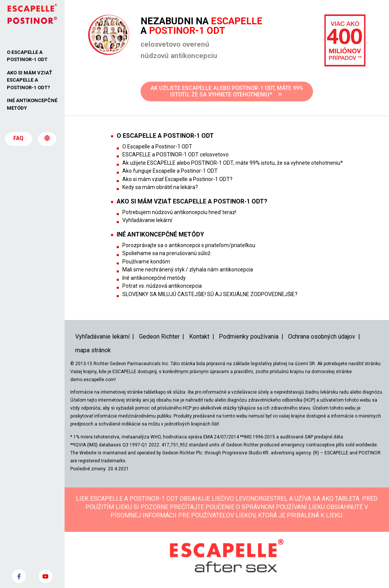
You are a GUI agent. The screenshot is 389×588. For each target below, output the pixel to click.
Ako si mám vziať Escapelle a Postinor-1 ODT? (177, 179)
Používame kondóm (146, 262)
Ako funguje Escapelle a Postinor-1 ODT (170, 171)
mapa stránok (93, 350)
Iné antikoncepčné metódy (154, 278)
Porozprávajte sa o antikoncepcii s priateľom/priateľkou (189, 245)
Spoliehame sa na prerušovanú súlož (166, 253)
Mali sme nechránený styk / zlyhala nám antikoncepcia (188, 270)
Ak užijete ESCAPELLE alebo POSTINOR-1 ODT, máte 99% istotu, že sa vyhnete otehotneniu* (233, 163)
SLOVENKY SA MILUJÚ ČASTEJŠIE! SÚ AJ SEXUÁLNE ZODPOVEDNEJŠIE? (210, 294)
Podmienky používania (249, 337)
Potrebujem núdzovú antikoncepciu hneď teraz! (179, 212)
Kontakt (199, 337)
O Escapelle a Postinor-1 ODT (157, 147)
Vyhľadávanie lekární (147, 220)
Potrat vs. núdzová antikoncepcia (162, 286)
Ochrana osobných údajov (322, 337)
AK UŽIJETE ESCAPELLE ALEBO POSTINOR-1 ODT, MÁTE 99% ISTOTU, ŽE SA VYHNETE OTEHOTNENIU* (227, 91)
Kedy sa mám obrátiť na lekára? (160, 187)
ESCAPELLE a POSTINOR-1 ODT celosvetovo (176, 154)
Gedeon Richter (159, 337)
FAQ (18, 139)
